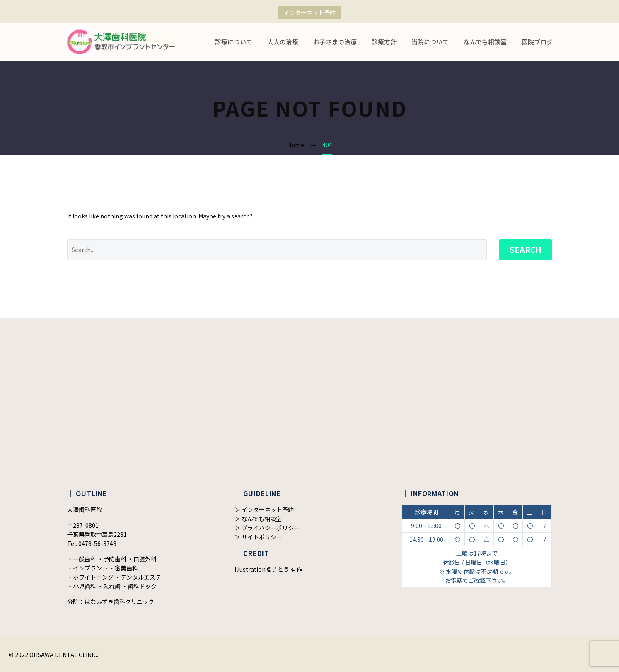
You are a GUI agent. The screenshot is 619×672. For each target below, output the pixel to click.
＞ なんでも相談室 (258, 519)
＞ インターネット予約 (264, 509)
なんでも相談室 (485, 42)
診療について (234, 42)
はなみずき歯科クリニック (119, 602)
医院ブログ (537, 42)
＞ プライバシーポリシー (267, 528)
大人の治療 (283, 42)
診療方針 (384, 42)
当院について (430, 42)
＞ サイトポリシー (258, 537)
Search (526, 249)
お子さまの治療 (335, 42)
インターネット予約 (309, 12)
